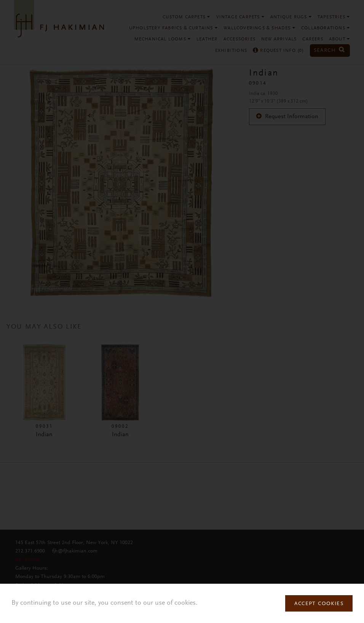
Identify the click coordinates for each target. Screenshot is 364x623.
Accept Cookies (319, 604)
